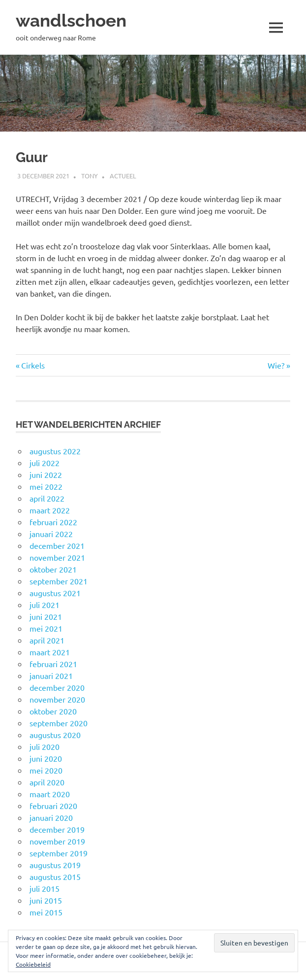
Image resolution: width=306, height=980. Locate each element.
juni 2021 (46, 616)
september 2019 (59, 853)
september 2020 (59, 723)
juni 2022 (46, 474)
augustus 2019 (55, 865)
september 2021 (59, 581)
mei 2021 (46, 628)
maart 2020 (50, 794)
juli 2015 (45, 888)
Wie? (279, 365)
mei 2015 (46, 912)
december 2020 (57, 687)
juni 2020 (46, 758)
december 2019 (57, 829)
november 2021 (57, 557)
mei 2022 (46, 486)
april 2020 (47, 782)
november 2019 (57, 841)
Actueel (123, 176)
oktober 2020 (53, 711)
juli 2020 (45, 746)
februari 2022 (53, 522)
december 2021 (57, 545)
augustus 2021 (55, 593)
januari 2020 (51, 817)
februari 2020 (53, 806)
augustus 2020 (55, 735)
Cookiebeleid (33, 964)
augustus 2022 (55, 451)
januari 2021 (51, 676)
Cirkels (33, 365)
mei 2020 (46, 770)
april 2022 (47, 498)
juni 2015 (46, 900)
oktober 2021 (53, 569)
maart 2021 (50, 652)
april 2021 (47, 640)
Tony (90, 176)
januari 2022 (51, 534)
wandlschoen (71, 20)
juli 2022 (45, 463)
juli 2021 (45, 605)
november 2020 (57, 699)
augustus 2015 (55, 877)
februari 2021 (53, 664)
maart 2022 (50, 510)
